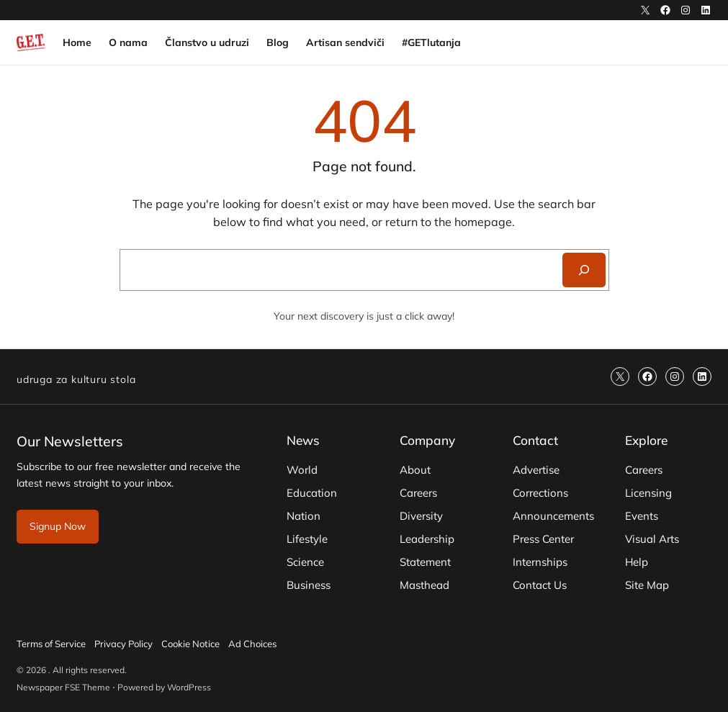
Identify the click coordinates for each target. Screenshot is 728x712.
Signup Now (58, 526)
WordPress (189, 687)
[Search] (584, 270)
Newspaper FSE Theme (63, 687)
